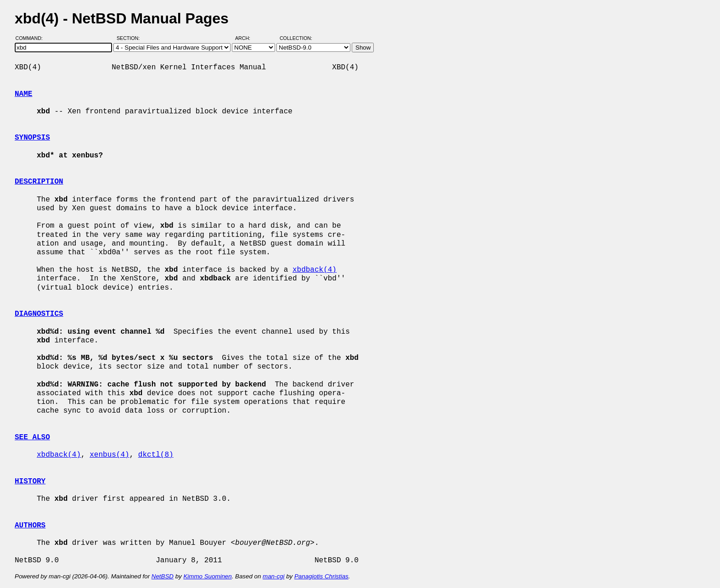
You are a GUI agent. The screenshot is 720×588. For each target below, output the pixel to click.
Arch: (247, 38)
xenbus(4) (109, 455)
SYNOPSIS (32, 138)
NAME (23, 94)
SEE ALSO (32, 437)
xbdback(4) (315, 270)
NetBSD (163, 576)
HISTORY (30, 482)
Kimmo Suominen (207, 576)
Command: (32, 38)
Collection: (296, 38)
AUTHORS (30, 526)
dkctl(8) (156, 455)
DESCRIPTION (39, 182)
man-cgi (273, 576)
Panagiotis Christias (321, 576)
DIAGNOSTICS (39, 314)
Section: (130, 38)
